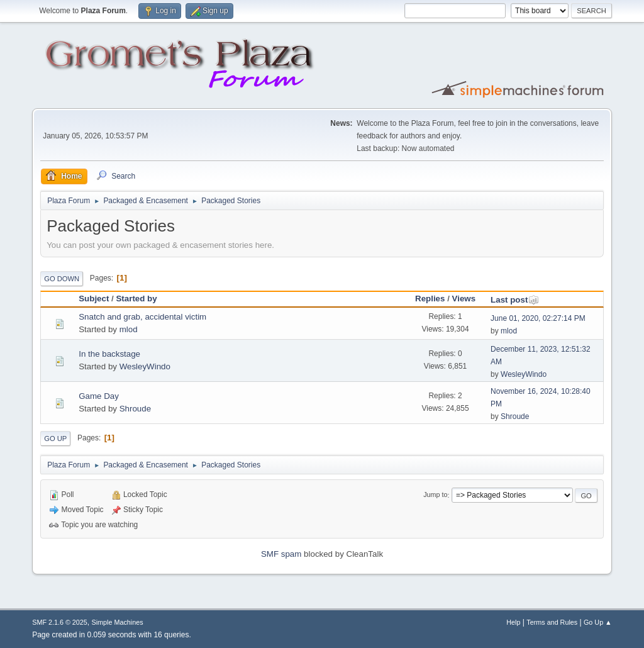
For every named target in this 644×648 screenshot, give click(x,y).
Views (464, 299)
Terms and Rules (552, 622)
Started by (136, 299)
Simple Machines (118, 622)
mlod (129, 329)
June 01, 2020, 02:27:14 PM (538, 318)
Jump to (435, 495)
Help (513, 622)
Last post (515, 300)
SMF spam (281, 554)
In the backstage (109, 354)
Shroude (135, 409)
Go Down (62, 279)
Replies (430, 299)
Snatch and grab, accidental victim (142, 317)
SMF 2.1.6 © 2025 (60, 622)
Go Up (55, 439)
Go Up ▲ (598, 622)
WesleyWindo (145, 366)
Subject (94, 299)
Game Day (99, 396)
